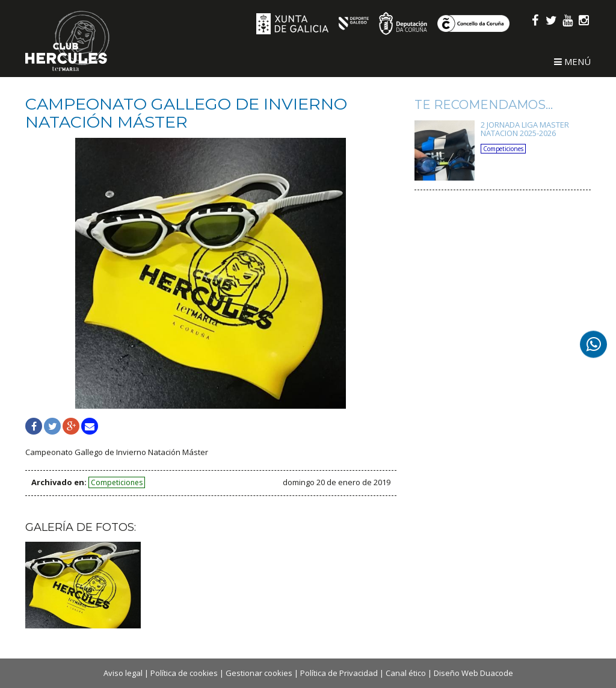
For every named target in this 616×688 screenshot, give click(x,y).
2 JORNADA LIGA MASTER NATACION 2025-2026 (525, 129)
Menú (572, 61)
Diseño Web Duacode (473, 673)
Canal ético (406, 673)
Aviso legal (123, 673)
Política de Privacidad (339, 673)
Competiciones (117, 482)
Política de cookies (184, 673)
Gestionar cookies (259, 673)
